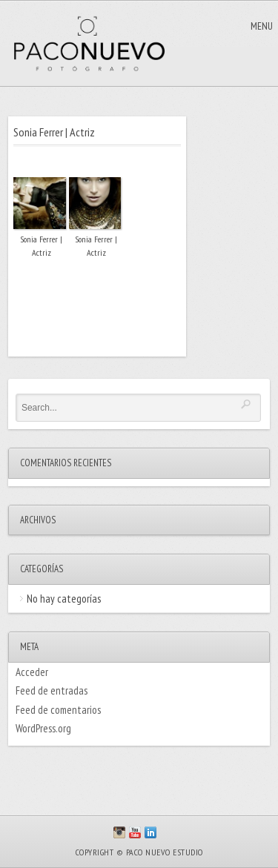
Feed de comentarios (58, 710)
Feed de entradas (52, 690)
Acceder (32, 672)
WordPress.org (43, 728)
